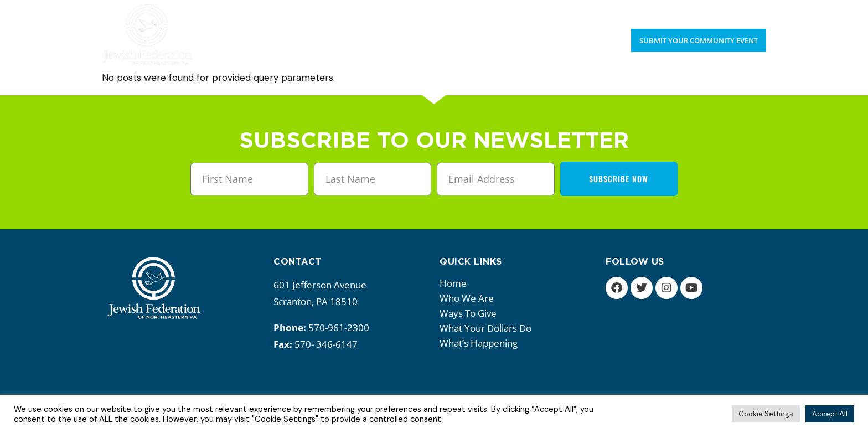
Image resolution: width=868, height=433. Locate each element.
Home (453, 283)
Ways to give (471, 313)
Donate (750, 11)
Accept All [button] (830, 414)
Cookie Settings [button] (766, 414)
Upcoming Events (684, 11)
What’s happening (481, 343)
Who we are (469, 298)
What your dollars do (488, 328)
